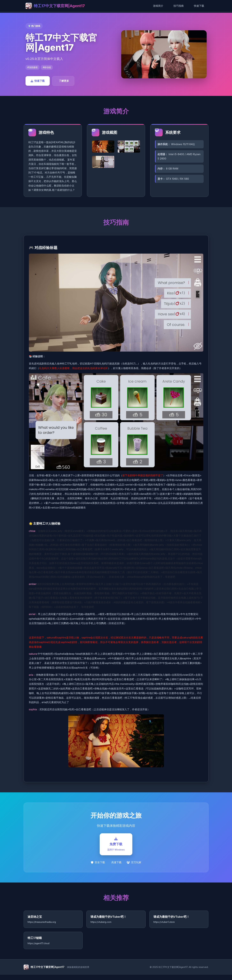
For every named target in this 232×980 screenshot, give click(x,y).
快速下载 (199, 6)
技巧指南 (179, 6)
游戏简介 (158, 6)
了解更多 (64, 81)
